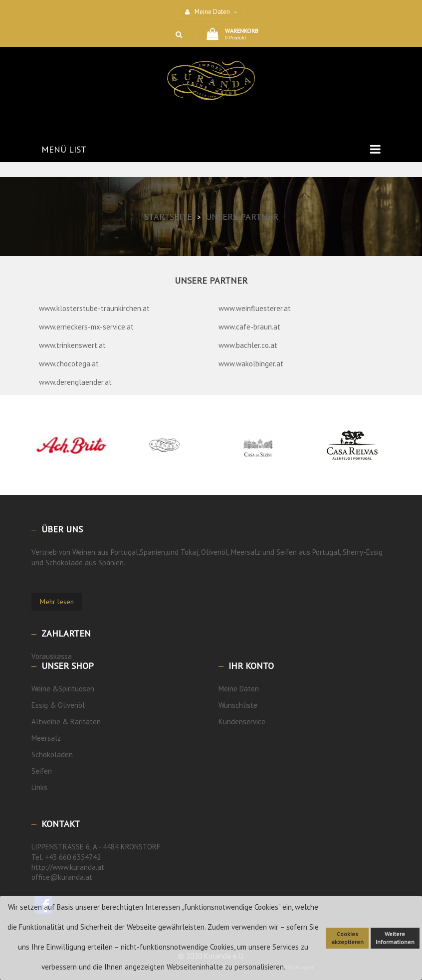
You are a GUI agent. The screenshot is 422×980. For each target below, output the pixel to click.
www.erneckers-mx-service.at (86, 327)
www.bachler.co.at (248, 345)
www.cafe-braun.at (249, 327)
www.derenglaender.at (75, 382)
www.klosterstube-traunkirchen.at (94, 308)
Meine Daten (239, 689)
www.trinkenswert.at (72, 345)
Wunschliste (238, 705)
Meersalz (46, 738)
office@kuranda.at (62, 877)
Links (39, 787)
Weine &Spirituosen (63, 689)
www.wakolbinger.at (251, 364)
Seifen (42, 771)
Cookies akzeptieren (347, 938)
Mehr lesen (57, 602)
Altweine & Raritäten (66, 722)
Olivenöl (71, 705)
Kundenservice (242, 722)
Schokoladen (52, 754)
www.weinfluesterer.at (255, 308)
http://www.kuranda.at (68, 867)
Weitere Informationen (395, 938)
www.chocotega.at (69, 364)
